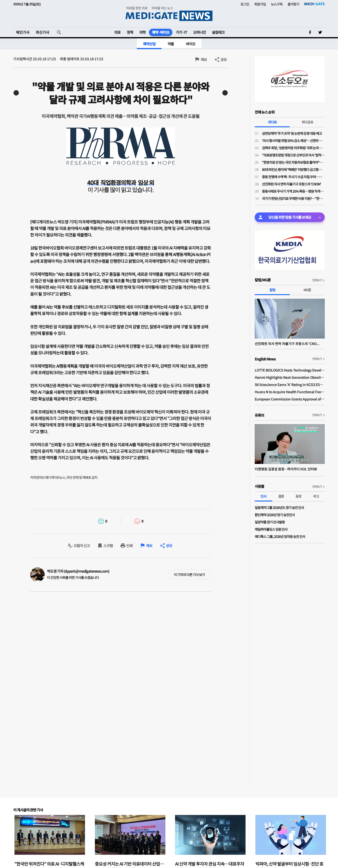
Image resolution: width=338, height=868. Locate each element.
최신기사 (42, 32)
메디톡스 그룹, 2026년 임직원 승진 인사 (280, 536)
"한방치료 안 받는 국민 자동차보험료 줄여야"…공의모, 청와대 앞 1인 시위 (293, 162)
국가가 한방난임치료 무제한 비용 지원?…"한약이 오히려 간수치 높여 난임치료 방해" (293, 198)
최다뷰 (272, 122)
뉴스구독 (277, 4)
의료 (117, 32)
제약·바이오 (161, 32)
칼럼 (272, 290)
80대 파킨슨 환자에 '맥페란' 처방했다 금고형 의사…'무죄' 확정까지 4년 (293, 170)
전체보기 (317, 280)
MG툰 (307, 290)
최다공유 (307, 122)
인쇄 (129, 546)
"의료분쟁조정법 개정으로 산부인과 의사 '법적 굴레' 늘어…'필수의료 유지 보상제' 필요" (293, 155)
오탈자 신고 (82, 546)
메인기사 (23, 32)
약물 (171, 44)
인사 (263, 496)
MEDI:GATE (314, 4)
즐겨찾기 (293, 4)
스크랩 (108, 546)
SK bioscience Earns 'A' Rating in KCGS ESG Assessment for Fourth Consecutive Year (290, 385)
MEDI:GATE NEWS (169, 14)
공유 (224, 59)
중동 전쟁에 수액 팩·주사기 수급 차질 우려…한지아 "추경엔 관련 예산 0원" (293, 177)
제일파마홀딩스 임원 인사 (271, 529)
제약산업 (149, 44)
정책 (130, 32)
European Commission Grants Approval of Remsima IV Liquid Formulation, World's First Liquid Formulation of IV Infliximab (290, 399)
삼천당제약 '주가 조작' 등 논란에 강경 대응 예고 (292, 133)
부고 (316, 496)
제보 (204, 59)
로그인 (245, 4)
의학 (142, 32)
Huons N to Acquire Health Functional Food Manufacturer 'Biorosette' (290, 392)
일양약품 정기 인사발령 (270, 522)
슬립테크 (218, 32)
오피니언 (199, 32)
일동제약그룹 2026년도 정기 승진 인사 (279, 508)
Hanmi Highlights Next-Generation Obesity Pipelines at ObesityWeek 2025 (290, 377)
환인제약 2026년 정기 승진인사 (275, 515)
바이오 (191, 44)
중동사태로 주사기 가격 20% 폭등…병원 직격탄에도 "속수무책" (293, 191)
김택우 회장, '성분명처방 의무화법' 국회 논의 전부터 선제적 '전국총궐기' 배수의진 (293, 148)
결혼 (281, 496)
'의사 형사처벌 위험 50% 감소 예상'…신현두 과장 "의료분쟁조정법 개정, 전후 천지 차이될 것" (293, 141)
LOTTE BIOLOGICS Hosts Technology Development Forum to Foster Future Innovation (290, 370)
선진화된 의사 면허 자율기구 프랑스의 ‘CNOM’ (291, 184)
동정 (298, 496)
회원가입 (260, 4)
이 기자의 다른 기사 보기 (189, 575)
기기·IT (181, 32)
